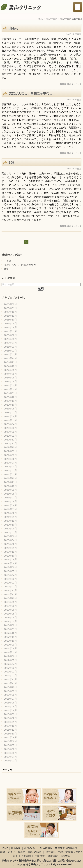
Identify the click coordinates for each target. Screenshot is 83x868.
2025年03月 (10, 347)
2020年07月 (10, 532)
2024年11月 (10, 362)
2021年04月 (10, 505)
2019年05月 (10, 571)
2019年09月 (10, 559)
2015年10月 (10, 734)
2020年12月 (10, 521)
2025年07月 (10, 331)
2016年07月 (10, 699)
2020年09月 (10, 529)
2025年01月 (10, 354)
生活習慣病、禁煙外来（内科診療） (60, 848)
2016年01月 (10, 722)
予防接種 (40, 856)
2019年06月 (10, 567)
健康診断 (53, 856)
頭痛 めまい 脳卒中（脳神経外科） (21, 852)
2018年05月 (10, 614)
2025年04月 (10, 343)
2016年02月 (10, 718)
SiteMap (65, 856)
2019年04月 (10, 575)
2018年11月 (10, 594)
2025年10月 (10, 320)
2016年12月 (10, 679)
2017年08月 (10, 648)
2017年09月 (10, 645)
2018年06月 (10, 610)
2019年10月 (10, 556)
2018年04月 (10, 618)
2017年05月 (10, 660)
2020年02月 (10, 544)
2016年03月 (10, 714)
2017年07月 (10, 652)
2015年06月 (10, 749)
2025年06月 (10, 335)
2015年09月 (10, 737)
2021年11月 (10, 482)
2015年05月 (10, 753)
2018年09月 (10, 602)
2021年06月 (10, 501)
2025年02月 (10, 351)
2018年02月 (10, 625)
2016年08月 (10, 695)
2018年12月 (10, 590)
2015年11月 (10, 730)
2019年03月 (10, 579)
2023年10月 (10, 405)
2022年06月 (10, 459)
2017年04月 (10, 664)
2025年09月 (10, 324)
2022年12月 (10, 440)
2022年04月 (10, 463)
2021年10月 (10, 486)
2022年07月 (10, 455)
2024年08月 (10, 374)
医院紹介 (16, 848)
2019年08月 (10, 563)
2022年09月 (10, 451)
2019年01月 (10, 587)
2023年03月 (10, 428)
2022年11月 (10, 444)
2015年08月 (10, 741)
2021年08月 (10, 494)
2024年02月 (10, 389)
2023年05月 (10, 420)
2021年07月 (10, 498)
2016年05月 (10, 707)
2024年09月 (10, 370)
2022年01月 (10, 474)
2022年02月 (10, 470)
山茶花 (13, 28)
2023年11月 (10, 401)
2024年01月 (10, 393)
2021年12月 (10, 478)
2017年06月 (10, 656)
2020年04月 (10, 540)
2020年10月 (10, 525)
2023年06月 (10, 416)
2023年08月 (10, 409)
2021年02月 (10, 513)
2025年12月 (10, 312)
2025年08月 (10, 327)
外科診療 (26, 856)
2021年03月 (10, 509)
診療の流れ (30, 848)
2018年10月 (10, 598)
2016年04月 (10, 710)
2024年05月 (10, 381)
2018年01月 (10, 629)
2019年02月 (10, 583)
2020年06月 (10, 536)
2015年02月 (10, 761)
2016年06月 (10, 703)
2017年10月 (10, 641)
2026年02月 (10, 304)
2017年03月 (10, 668)
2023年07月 (10, 412)
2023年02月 (10, 432)
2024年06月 (10, 378)
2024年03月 (10, 385)
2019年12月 (10, 552)
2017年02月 (10, 672)
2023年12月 (10, 397)
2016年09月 (10, 691)
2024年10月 (10, 366)
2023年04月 (10, 424)
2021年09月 (10, 490)
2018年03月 (10, 621)
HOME (4, 848)
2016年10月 (10, 687)
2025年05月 (10, 339)
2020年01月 (10, 548)
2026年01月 (10, 308)
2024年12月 (10, 358)
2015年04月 (10, 757)
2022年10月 (10, 447)
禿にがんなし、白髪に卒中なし (30, 93)
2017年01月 (10, 676)
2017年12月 (10, 633)
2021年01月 (10, 517)
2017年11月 (10, 637)
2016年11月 (10, 683)
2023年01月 (10, 436)
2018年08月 (10, 606)
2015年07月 (10, 745)
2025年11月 (10, 316)
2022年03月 (10, 467)
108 (11, 163)
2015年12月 (10, 726)
